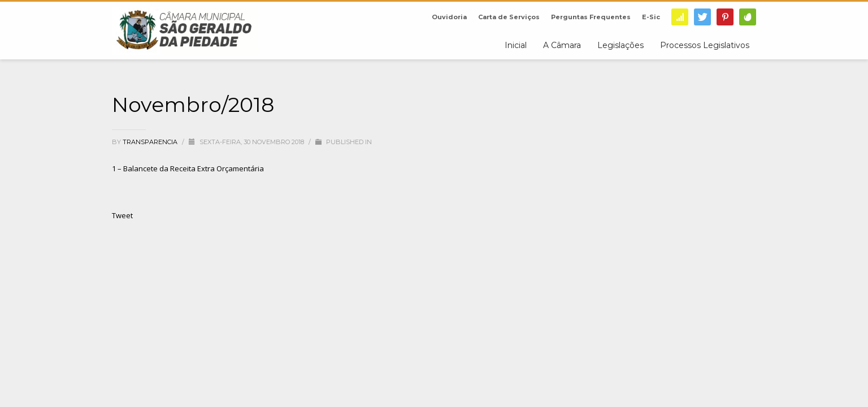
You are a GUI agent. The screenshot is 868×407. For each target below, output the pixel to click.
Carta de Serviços (509, 17)
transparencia (151, 142)
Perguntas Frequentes (591, 17)
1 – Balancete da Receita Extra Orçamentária (188, 168)
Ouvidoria (449, 17)
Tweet (122, 215)
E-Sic (651, 17)
